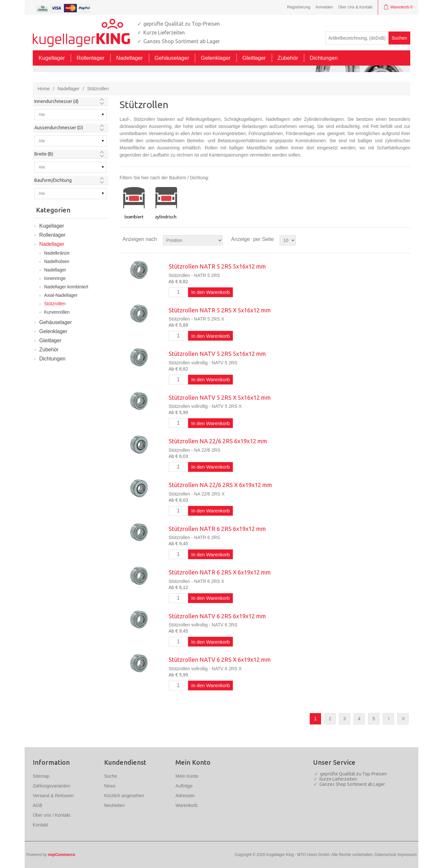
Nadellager (68, 89)
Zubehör (49, 350)
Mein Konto (187, 776)
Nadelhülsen (57, 261)
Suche (111, 776)
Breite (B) (44, 154)
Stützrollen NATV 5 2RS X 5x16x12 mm (220, 397)
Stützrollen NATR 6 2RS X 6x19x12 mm (220, 572)
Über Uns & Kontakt (355, 7)
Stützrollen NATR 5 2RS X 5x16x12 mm (220, 310)
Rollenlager (52, 235)
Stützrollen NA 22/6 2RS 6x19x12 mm (218, 441)
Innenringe (55, 278)
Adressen (185, 796)
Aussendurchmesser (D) (59, 128)
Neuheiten (114, 805)
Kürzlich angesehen (124, 796)
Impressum (407, 855)
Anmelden (324, 7)
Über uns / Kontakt (52, 815)
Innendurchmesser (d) (56, 101)
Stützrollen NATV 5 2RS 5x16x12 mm (217, 354)
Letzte (403, 719)
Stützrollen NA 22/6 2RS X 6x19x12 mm (220, 485)
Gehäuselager (56, 322)
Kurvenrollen (57, 312)
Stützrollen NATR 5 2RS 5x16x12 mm (217, 266)
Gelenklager (53, 331)
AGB (38, 805)
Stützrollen (55, 304)
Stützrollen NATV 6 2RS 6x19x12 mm (217, 616)
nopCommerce (62, 855)
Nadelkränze (57, 253)
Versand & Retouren (53, 796)
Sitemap (41, 776)
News (110, 786)
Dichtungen (52, 359)
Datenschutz (386, 855)
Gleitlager (50, 340)
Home (44, 89)
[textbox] (357, 38)
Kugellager (52, 226)
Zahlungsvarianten (51, 786)
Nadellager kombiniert (66, 287)
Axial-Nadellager (61, 295)
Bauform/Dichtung (53, 180)
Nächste (388, 719)
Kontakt (40, 825)
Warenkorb (186, 805)
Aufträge (184, 786)
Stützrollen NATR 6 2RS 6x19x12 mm (217, 529)
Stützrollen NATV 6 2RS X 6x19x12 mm (220, 660)
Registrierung (299, 7)
